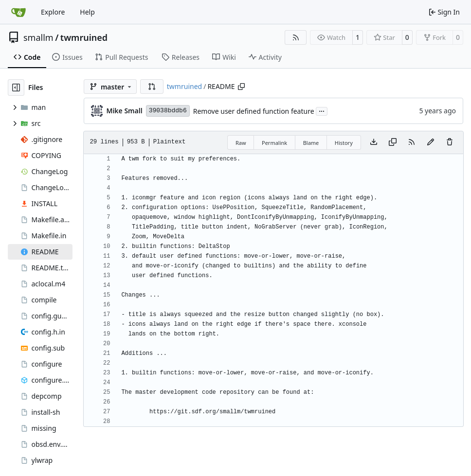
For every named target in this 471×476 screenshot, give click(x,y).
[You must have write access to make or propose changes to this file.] (450, 142)
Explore (53, 12)
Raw (241, 143)
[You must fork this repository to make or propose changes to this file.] (431, 142)
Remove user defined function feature (254, 111)
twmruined (84, 37)
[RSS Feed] (296, 37)
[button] (152, 87)
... (322, 110)
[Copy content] (393, 142)
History (344, 143)
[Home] (18, 12)
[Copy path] (241, 87)
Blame (311, 143)
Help (87, 12)
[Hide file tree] (16, 88)
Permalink (274, 143)
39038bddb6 (168, 111)
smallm (38, 37)
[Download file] (374, 142)
